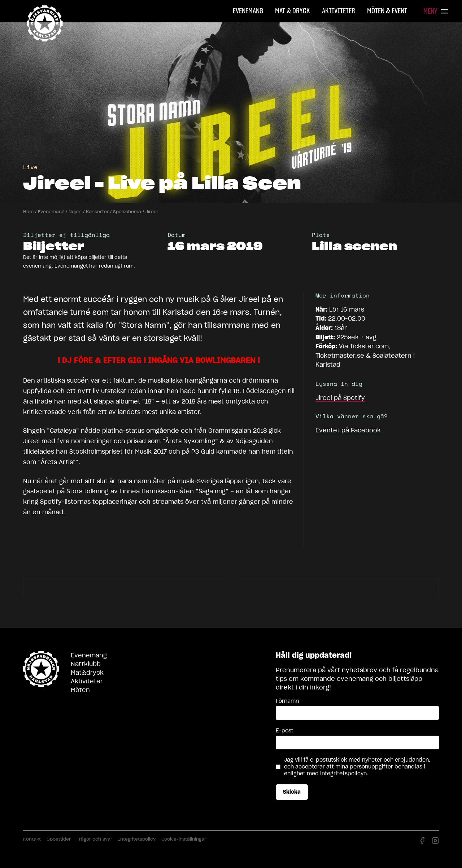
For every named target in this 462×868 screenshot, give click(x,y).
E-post (285, 731)
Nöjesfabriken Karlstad (45, 23)
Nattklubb (86, 664)
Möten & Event (387, 11)
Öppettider (59, 839)
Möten (80, 690)
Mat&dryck (87, 673)
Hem (28, 212)
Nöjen (75, 212)
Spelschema (127, 212)
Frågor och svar (94, 839)
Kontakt (32, 839)
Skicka (292, 792)
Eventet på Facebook (348, 430)
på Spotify (340, 398)
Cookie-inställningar (184, 839)
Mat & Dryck (293, 11)
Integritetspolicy (137, 839)
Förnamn (287, 701)
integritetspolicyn (343, 774)
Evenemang (248, 11)
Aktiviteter (339, 11)
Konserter (97, 212)
